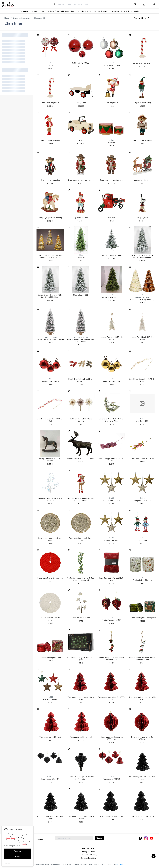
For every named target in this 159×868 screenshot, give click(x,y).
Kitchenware (86, 11)
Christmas (38, 18)
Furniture (75, 11)
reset (24, 844)
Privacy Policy (11, 838)
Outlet (137, 11)
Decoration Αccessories (29, 11)
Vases (43, 11)
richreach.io (121, 864)
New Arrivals (127, 11)
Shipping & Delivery (89, 855)
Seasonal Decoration (102, 11)
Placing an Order (88, 852)
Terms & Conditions (89, 858)
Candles (116, 11)
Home (7, 18)
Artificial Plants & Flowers (58, 11)
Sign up (99, 838)
